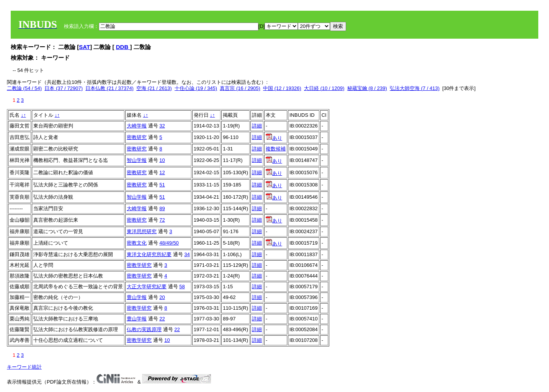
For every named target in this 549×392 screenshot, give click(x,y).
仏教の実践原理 (144, 329)
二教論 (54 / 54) (24, 88)
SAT (84, 47)
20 (162, 297)
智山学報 (137, 160)
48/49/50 (169, 243)
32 (162, 126)
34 (187, 254)
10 (162, 160)
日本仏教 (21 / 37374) (109, 88)
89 (162, 208)
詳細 (257, 126)
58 (182, 287)
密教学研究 (139, 265)
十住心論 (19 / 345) (196, 88)
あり (274, 138)
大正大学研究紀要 (147, 287)
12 (162, 172)
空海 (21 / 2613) (154, 88)
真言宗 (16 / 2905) (240, 88)
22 (162, 319)
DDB (123, 47)
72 (162, 220)
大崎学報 (137, 126)
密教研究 (137, 137)
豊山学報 (137, 297)
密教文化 (137, 243)
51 (162, 185)
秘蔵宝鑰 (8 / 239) (367, 88)
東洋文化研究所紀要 (149, 254)
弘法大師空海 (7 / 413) (415, 88)
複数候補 (276, 149)
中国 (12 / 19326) (282, 88)
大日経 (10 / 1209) (324, 88)
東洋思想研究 (142, 231)
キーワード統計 (24, 367)
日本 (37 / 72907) (64, 88)
